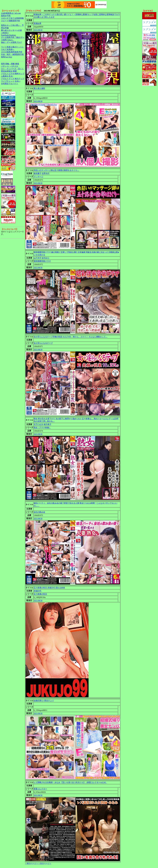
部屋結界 (38, 23)
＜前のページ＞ (32, 863)
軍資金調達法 (7, 71)
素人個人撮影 (39, 88)
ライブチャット (8, 81)
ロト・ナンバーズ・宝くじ (12, 69)
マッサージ (38, 177)
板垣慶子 (38, 173)
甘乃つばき (38, 424)
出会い (18, 81)
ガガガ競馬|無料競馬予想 (12, 52)
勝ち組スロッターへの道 (11, 30)
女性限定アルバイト (10, 84)
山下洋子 (38, 258)
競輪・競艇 (10, 64)
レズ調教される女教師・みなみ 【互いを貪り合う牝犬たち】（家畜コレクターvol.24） (70, 782)
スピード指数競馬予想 (11, 21)
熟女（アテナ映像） (42, 428)
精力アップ (19, 79)
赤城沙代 (38, 591)
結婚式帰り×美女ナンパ (44, 701)
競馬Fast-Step (6, 57)
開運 (15, 71)
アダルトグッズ (8, 79)
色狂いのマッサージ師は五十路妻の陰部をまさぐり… (56, 170)
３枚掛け (5, 33)
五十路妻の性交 (40, 594)
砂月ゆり (46, 258)
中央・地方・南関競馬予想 (12, 54)
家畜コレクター (40, 789)
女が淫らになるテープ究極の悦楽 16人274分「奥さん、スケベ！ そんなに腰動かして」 (71, 337)
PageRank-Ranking (8, 35)
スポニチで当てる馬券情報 (12, 18)
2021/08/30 (38, 30)
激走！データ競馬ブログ (11, 42)
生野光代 (46, 173)
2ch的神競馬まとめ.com (11, 13)
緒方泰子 (47, 424)
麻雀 (17, 64)
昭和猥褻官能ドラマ (42, 261)
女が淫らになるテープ (43, 343)
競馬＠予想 (6, 16)
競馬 (3, 64)
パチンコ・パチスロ (10, 66)
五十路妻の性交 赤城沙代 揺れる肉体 (49, 588)
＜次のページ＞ (45, 863)
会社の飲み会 (39, 512)
